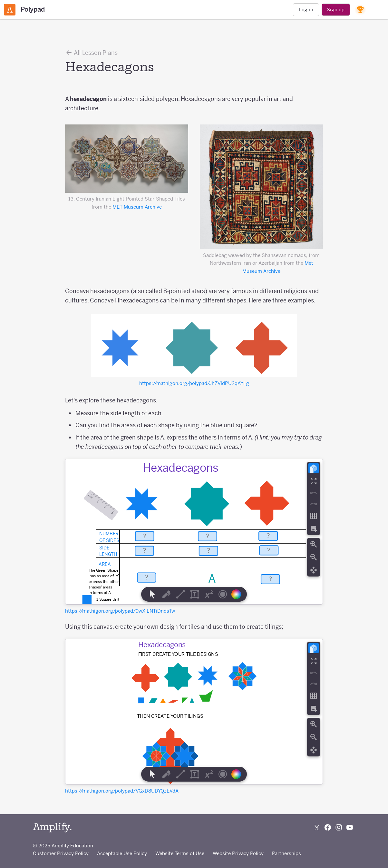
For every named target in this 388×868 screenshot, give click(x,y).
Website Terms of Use (180, 853)
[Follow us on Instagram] (339, 827)
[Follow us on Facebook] (328, 827)
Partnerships (286, 853)
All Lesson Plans (91, 53)
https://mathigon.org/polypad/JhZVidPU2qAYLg (194, 383)
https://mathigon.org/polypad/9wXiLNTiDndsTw (120, 611)
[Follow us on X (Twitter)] (317, 827)
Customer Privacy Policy (61, 853)
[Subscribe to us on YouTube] (350, 827)
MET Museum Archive (137, 207)
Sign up (336, 10)
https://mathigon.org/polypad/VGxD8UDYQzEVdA (122, 791)
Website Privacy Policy (238, 853)
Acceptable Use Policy (122, 853)
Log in (306, 10)
